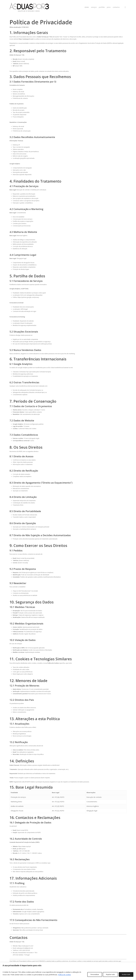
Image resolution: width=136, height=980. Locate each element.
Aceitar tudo (126, 974)
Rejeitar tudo (110, 974)
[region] (68, 971)
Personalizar (95, 974)
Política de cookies (64, 975)
